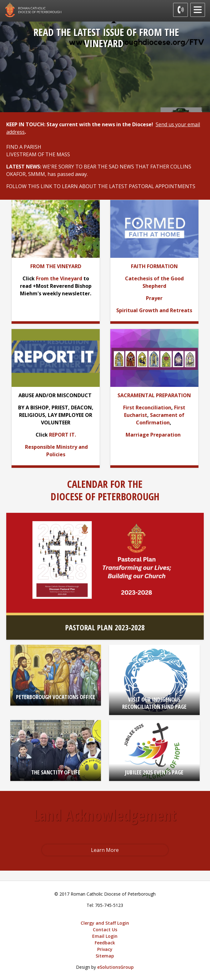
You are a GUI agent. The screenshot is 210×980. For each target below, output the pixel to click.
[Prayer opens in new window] (154, 298)
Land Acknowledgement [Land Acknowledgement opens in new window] (105, 815)
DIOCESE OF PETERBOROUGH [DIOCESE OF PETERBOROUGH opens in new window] (105, 496)
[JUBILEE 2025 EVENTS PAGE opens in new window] (155, 750)
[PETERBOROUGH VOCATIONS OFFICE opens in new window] (56, 675)
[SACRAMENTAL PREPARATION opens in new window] (154, 395)
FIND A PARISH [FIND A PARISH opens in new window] (24, 147)
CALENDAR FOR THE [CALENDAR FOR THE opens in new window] (105, 484)
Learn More (105, 850)
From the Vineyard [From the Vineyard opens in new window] (59, 278)
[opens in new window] (154, 228)
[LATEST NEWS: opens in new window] (24, 167)
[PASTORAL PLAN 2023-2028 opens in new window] (105, 576)
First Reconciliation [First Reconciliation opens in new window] (147, 407)
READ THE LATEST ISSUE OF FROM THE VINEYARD (106, 38)
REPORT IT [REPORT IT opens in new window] (62, 435)
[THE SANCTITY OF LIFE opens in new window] (56, 750)
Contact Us (105, 930)
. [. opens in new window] (88, 174)
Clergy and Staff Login (105, 923)
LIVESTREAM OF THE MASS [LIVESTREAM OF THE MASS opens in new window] (38, 154)
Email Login (105, 936)
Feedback (105, 943)
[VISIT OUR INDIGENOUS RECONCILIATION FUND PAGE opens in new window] (155, 680)
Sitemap (105, 956)
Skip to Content (0, 0)
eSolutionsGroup (115, 967)
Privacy (105, 949)
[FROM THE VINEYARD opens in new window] (56, 266)
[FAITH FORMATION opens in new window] (154, 266)
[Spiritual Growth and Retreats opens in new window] (154, 310)
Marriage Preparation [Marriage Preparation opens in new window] (153, 435)
